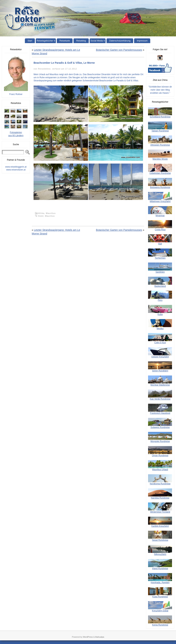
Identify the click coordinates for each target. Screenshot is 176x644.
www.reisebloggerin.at (16, 167)
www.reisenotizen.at (16, 170)
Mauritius (51, 213)
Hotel (41, 216)
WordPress (88, 637)
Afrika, (42, 213)
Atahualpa (100, 637)
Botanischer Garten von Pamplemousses (119, 50)
